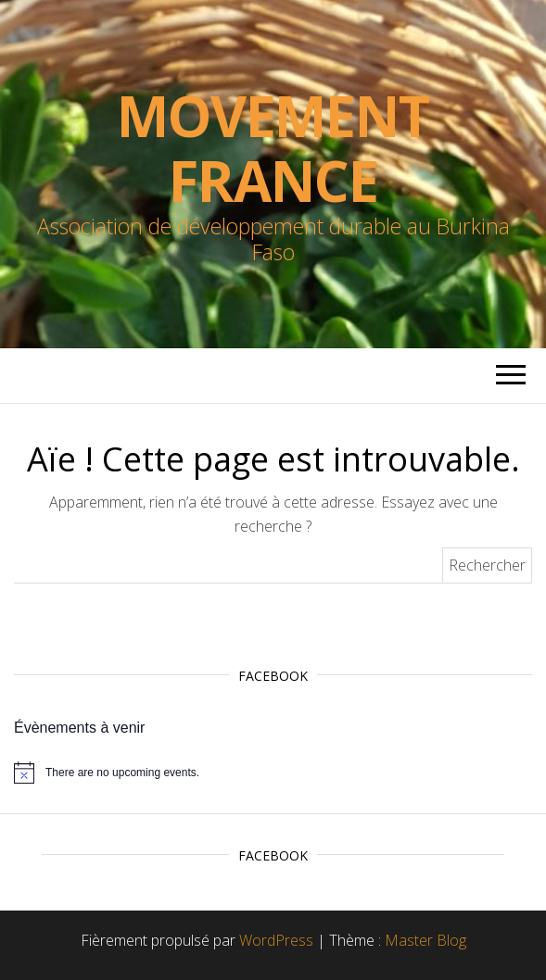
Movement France (273, 148)
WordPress (276, 940)
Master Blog (425, 940)
